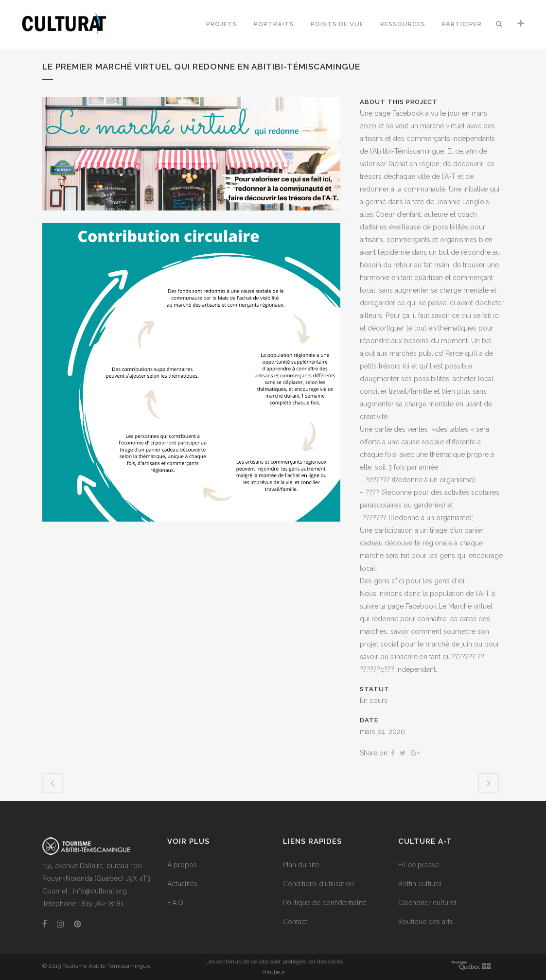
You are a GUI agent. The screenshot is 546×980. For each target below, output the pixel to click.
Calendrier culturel (427, 903)
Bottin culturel (420, 884)
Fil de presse (419, 865)
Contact (295, 922)
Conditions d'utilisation (318, 884)
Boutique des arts (426, 922)
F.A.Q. (176, 903)
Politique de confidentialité (325, 903)
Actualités (182, 884)
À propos (182, 865)
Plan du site (301, 865)
